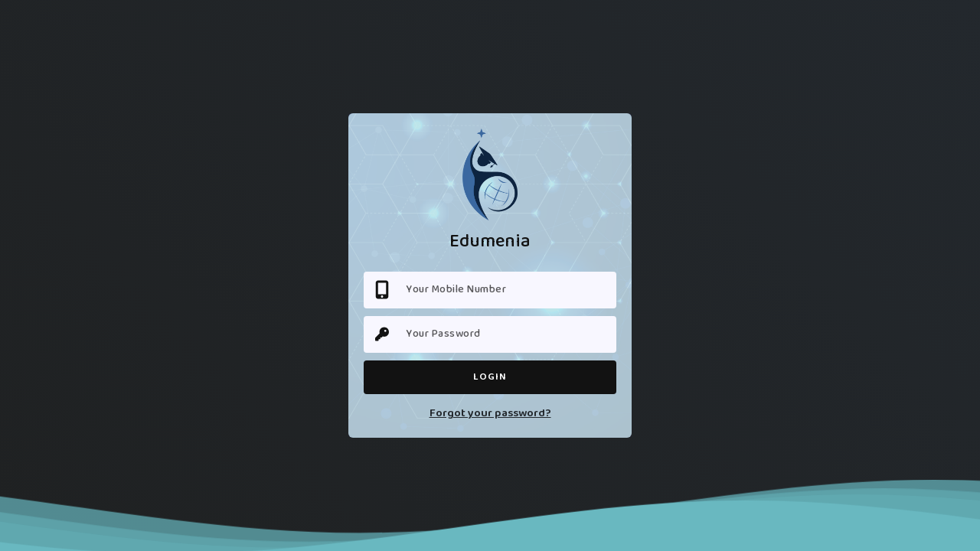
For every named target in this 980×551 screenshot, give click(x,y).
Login (490, 377)
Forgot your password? (490, 414)
